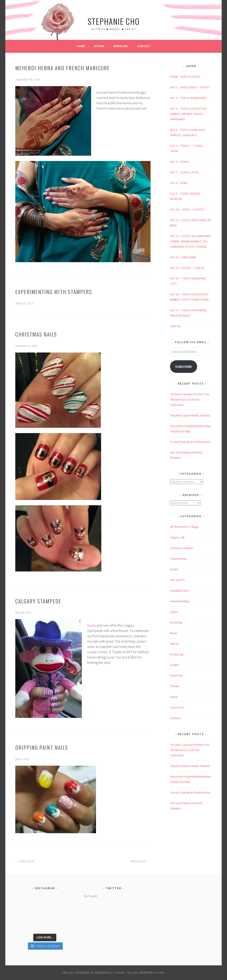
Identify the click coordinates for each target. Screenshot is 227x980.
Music (174, 633)
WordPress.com (152, 973)
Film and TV (177, 580)
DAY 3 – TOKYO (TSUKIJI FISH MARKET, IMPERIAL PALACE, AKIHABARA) (188, 114)
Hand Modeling (180, 601)
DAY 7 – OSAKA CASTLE (184, 172)
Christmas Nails (36, 334)
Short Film (176, 676)
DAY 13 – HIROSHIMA (183, 257)
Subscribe (184, 367)
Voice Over (177, 707)
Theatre (175, 686)
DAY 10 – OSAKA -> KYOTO (187, 209)
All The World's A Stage (184, 527)
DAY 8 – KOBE (179, 183)
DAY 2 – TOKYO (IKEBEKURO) (188, 98)
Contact (144, 46)
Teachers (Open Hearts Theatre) (190, 415)
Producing (177, 654)
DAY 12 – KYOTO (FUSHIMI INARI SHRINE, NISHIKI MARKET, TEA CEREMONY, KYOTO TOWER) (190, 241)
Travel (174, 697)
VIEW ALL (176, 326)
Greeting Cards (179, 591)
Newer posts (141, 861)
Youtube (175, 718)
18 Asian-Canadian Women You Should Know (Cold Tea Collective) (190, 399)
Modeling (121, 46)
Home (81, 46)
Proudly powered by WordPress (87, 973)
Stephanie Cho (114, 21)
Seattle (174, 665)
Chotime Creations (182, 548)
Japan (174, 612)
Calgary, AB (177, 537)
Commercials (178, 559)
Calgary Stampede (38, 601)
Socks (91, 625)
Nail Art (174, 644)
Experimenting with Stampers (54, 292)
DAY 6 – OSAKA (179, 162)
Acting (99, 46)
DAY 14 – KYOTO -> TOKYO (187, 268)
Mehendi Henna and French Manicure (63, 68)
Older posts (25, 861)
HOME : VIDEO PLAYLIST (185, 77)
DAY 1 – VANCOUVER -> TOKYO (190, 87)
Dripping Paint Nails (42, 747)
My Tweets (91, 896)
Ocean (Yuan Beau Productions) (190, 442)
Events (174, 569)
